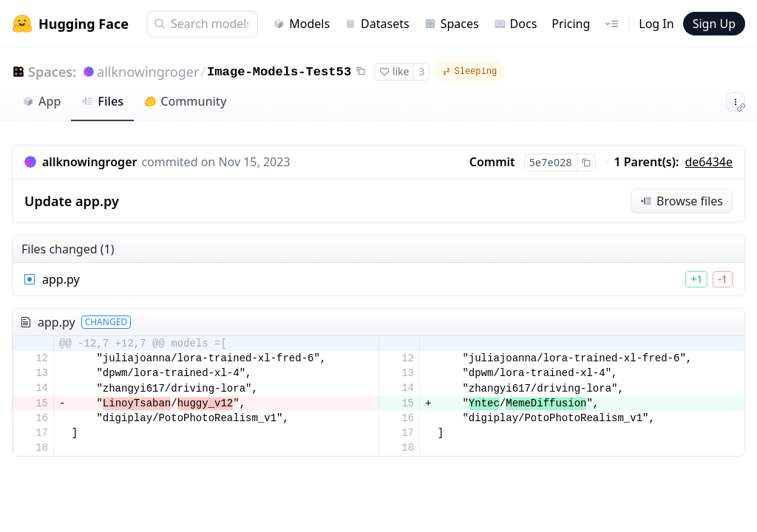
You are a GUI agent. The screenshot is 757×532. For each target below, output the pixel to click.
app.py (61, 279)
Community (185, 101)
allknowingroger (148, 72)
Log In (656, 24)
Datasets (377, 24)
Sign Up (714, 24)
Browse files (682, 201)
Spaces (452, 24)
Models (301, 24)
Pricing (571, 24)
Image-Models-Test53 (279, 72)
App (41, 101)
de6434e (709, 162)
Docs (516, 24)
